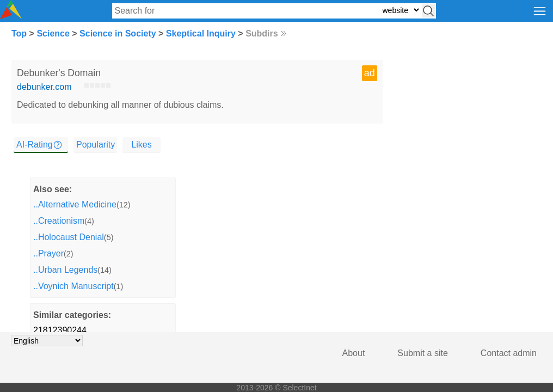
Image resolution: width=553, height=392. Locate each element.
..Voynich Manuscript (73, 286)
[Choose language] (47, 341)
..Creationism (59, 221)
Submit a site (422, 353)
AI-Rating (35, 145)
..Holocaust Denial (69, 237)
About (354, 353)
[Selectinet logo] (11, 16)
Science (53, 33)
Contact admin (509, 353)
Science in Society (118, 33)
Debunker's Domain (59, 73)
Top (19, 33)
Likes (141, 145)
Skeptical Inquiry (201, 33)
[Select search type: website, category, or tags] (401, 10)
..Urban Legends (65, 270)
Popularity (96, 145)
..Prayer (48, 253)
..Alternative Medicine (75, 204)
